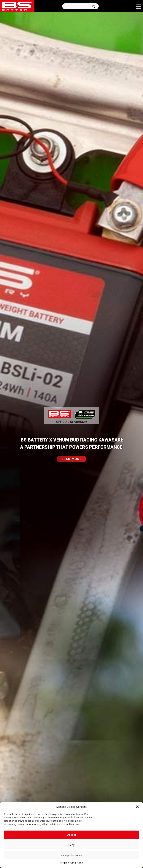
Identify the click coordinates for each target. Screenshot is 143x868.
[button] (137, 807)
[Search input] (77, 6)
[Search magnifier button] (95, 6)
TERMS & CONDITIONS (71, 863)
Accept (72, 835)
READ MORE (71, 461)
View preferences (71, 855)
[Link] (17, 6)
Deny (71, 845)
